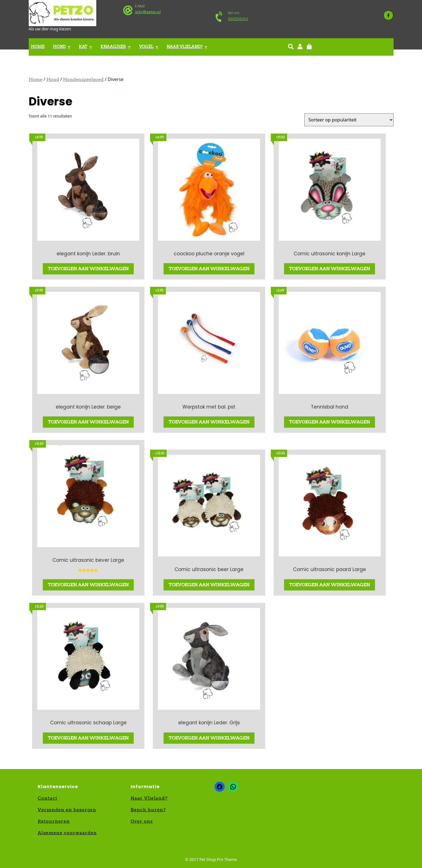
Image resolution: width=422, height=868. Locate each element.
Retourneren (54, 821)
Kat (83, 47)
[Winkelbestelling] (349, 120)
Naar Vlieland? (185, 47)
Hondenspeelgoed (83, 79)
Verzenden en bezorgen (67, 810)
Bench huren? (148, 810)
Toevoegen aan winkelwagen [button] (88, 269)
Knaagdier (113, 47)
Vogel (146, 47)
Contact (48, 798)
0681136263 (238, 19)
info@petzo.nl (148, 12)
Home (38, 47)
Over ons (142, 821)
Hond (59, 47)
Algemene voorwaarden (67, 833)
